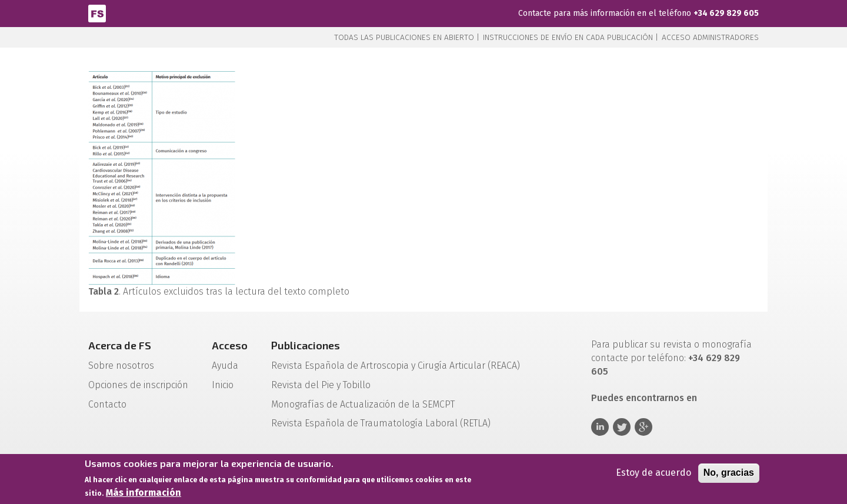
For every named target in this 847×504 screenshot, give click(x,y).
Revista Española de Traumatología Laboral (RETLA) (381, 423)
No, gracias (729, 474)
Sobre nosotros (121, 366)
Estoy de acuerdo (653, 474)
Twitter (622, 427)
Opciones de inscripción (138, 385)
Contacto (107, 404)
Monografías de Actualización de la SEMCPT (363, 404)
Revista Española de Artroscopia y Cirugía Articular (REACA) (396, 366)
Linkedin (600, 427)
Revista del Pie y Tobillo (321, 385)
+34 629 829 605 (726, 13)
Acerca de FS (120, 345)
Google (643, 427)
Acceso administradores (710, 37)
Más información (144, 494)
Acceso (230, 345)
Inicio (223, 385)
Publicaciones (306, 345)
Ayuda (225, 366)
